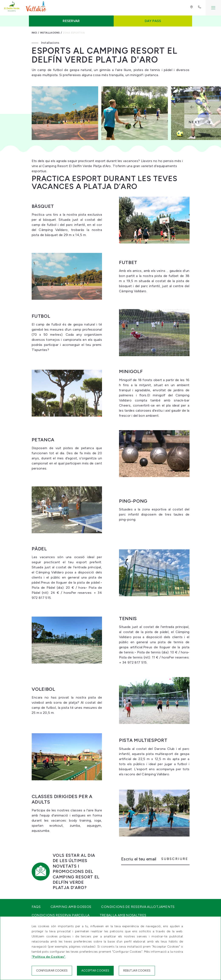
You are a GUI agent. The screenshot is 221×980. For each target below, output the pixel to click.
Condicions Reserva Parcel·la (61, 915)
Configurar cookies (52, 971)
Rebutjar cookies (137, 971)
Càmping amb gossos (71, 907)
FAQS (36, 907)
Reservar (71, 21)
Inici (34, 33)
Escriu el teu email (139, 859)
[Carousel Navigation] (203, 114)
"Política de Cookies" (49, 957)
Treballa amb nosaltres (123, 915)
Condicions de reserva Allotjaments (138, 907)
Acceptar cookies (95, 971)
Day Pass (153, 21)
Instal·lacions (50, 33)
